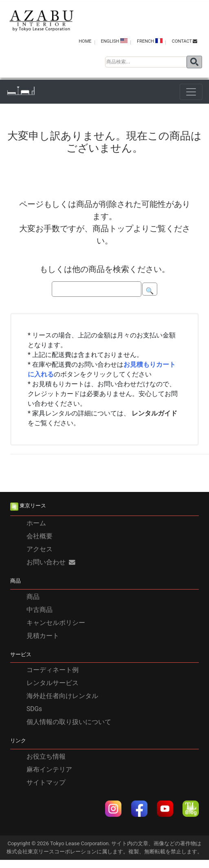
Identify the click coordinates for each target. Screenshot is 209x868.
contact (185, 41)
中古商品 (40, 610)
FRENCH (150, 41)
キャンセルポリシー (56, 623)
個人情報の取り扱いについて (69, 722)
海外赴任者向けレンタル (62, 696)
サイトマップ (46, 783)
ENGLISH (114, 41)
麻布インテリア (49, 770)
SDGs (34, 709)
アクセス (40, 549)
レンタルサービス (53, 683)
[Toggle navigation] (191, 92)
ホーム (36, 523)
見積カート (43, 636)
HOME (85, 41)
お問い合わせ (51, 562)
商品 (33, 597)
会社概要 (40, 536)
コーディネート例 (53, 670)
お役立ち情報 (46, 757)
